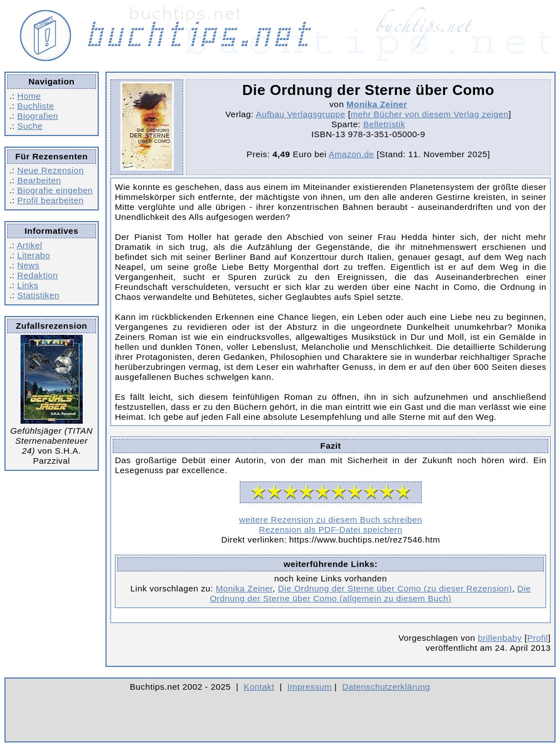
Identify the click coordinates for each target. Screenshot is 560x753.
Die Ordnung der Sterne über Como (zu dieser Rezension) (395, 588)
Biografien (38, 116)
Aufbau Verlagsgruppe (301, 114)
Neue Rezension (51, 170)
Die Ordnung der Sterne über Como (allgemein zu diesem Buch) (370, 593)
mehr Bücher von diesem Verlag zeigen (430, 114)
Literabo (34, 255)
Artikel (29, 245)
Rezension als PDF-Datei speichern (331, 529)
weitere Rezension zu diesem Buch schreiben (331, 519)
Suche (30, 126)
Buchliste (36, 106)
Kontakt (259, 687)
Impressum (310, 687)
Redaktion (37, 275)
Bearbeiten (39, 180)
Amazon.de (351, 154)
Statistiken (38, 295)
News (28, 265)
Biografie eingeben (55, 190)
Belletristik (385, 124)
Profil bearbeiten (51, 200)
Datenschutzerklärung (387, 687)
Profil (538, 638)
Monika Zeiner (377, 104)
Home (29, 96)
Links (28, 285)
